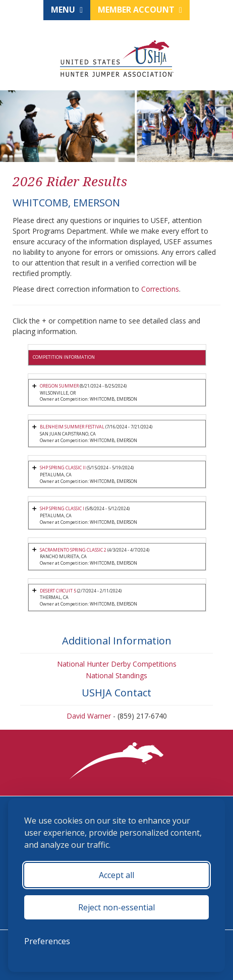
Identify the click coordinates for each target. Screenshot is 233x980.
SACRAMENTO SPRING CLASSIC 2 (73, 550)
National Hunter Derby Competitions (117, 664)
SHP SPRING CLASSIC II (63, 468)
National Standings (116, 675)
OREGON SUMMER (60, 386)
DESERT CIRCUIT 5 (58, 591)
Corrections (160, 289)
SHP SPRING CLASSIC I (62, 508)
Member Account (140, 10)
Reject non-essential (116, 907)
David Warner (89, 716)
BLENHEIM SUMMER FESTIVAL (72, 427)
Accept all (116, 875)
